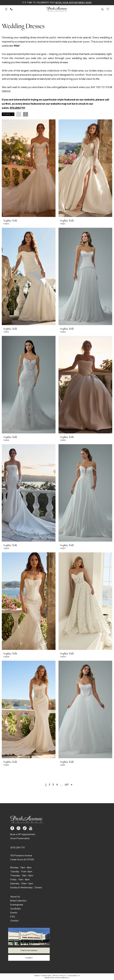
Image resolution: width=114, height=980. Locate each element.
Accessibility (74, 976)
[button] (6, 9)
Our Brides (16, 908)
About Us (15, 896)
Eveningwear (17, 904)
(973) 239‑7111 (17, 847)
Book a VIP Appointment (23, 834)
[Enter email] (29, 950)
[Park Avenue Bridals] (57, 9)
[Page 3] (53, 785)
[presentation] (29, 168)
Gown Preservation (20, 838)
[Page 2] (50, 785)
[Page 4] (57, 785)
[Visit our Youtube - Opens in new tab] (31, 828)
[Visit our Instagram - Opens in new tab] (18, 828)
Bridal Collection (18, 900)
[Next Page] (72, 785)
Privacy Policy (59, 976)
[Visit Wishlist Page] (108, 9)
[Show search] (102, 9)
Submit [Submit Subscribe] (29, 958)
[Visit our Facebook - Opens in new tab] (12, 828)
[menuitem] (6, 9)
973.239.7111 (17, 108)
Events (14, 912)
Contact (14, 920)
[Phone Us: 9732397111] (11, 9)
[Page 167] (67, 785)
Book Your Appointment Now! (74, 3)
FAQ (13, 916)
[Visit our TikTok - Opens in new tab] (25, 828)
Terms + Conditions (43, 976)
